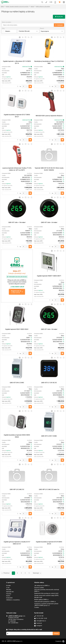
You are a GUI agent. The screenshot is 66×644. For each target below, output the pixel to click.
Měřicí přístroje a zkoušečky (43, 7)
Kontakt (8, 586)
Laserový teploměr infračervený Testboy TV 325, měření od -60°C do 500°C (17, 169)
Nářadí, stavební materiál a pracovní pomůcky (17, 7)
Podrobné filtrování (28, 31)
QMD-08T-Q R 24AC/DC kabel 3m (49, 489)
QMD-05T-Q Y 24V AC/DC (49, 383)
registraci (8, 77)
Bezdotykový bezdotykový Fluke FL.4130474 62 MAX (49, 62)
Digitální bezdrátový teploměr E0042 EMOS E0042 (17, 436)
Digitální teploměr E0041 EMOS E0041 (17, 329)
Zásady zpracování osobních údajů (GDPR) (46, 595)
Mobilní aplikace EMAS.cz (41, 600)
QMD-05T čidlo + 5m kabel (49, 329)
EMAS (2, 7)
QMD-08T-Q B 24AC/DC (17, 489)
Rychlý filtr (59, 17)
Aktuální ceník (38, 597)
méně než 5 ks (27, 67)
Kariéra (8, 596)
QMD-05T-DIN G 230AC (17, 383)
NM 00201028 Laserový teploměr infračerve (49, 116)
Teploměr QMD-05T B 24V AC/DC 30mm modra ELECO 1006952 (49, 169)
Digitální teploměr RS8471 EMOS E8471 (49, 276)
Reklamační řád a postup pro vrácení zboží (46, 593)
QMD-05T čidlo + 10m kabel (17, 222)
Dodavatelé (9, 598)
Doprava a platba (39, 588)
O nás (8, 588)
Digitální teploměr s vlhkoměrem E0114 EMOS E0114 (17, 62)
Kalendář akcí (10, 592)
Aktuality (9, 590)
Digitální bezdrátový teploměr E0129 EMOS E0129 (49, 543)
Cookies (37, 607)
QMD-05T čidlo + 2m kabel (49, 222)
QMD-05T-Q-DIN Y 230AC (49, 436)
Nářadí (32, 7)
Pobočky (9, 594)
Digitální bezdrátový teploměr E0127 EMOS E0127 (17, 116)
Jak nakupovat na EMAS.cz (42, 586)
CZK (51, 2)
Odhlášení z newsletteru (13, 600)
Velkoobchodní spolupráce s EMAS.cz (45, 602)
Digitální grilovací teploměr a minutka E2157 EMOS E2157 (17, 543)
